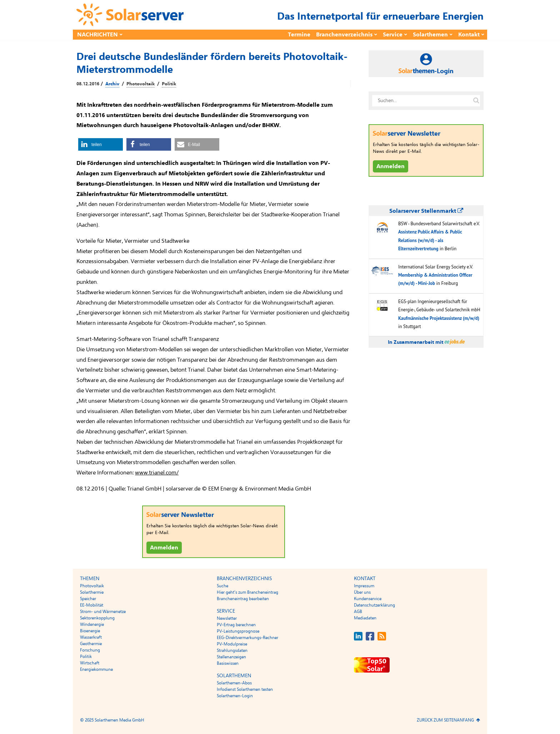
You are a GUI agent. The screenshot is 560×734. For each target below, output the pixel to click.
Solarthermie (92, 592)
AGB (358, 612)
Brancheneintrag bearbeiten (243, 599)
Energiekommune (96, 669)
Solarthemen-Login (235, 696)
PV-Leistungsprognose (238, 631)
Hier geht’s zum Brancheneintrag (247, 592)
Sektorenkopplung (97, 618)
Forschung (90, 650)
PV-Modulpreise (232, 644)
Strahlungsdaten (232, 650)
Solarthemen (430, 35)
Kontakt (469, 35)
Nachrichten (97, 35)
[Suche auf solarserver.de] (476, 101)
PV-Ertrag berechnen (236, 625)
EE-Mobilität (92, 605)
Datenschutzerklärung (374, 605)
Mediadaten (365, 618)
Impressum (364, 586)
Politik (169, 84)
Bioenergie (90, 631)
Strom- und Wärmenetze (103, 612)
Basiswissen (228, 663)
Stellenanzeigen (231, 657)
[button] (101, 144)
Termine (299, 35)
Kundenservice (368, 599)
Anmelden (164, 548)
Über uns (362, 592)
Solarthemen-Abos (234, 683)
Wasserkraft (91, 637)
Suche (222, 586)
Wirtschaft (90, 663)
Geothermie (91, 644)
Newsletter (227, 618)
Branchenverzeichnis (344, 35)
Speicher (88, 599)
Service (393, 35)
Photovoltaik (141, 84)
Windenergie (92, 624)
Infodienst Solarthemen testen (245, 689)
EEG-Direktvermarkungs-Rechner (247, 638)
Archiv (112, 84)
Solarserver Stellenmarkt (426, 211)
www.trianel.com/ (157, 473)
